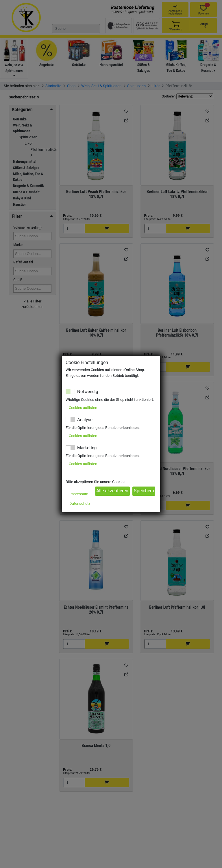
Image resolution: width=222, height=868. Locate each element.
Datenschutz (80, 503)
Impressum (79, 494)
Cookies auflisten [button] (83, 408)
